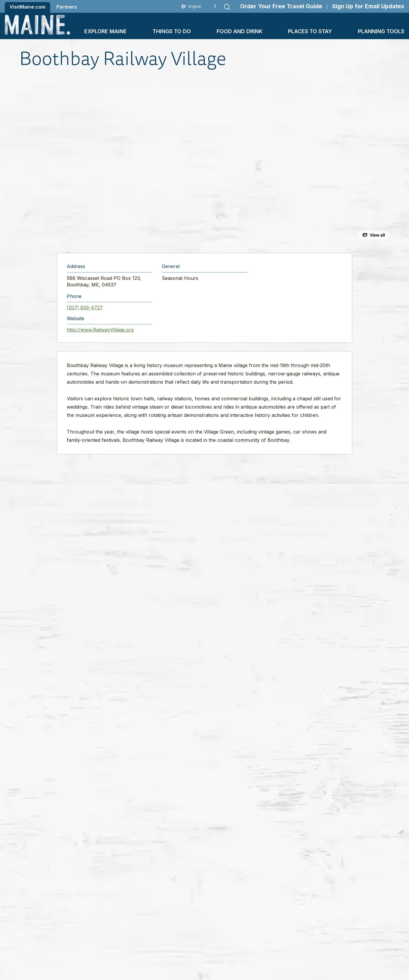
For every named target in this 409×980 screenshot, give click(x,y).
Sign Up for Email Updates (368, 6)
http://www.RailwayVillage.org (100, 330)
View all (377, 235)
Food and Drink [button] (240, 31)
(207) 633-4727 (85, 307)
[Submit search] (227, 7)
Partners (67, 7)
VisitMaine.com (27, 7)
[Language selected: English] (199, 6)
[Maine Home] (37, 25)
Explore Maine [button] (106, 31)
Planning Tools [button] (381, 31)
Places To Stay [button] (310, 31)
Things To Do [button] (172, 31)
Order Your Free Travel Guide (281, 6)
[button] (140, 161)
